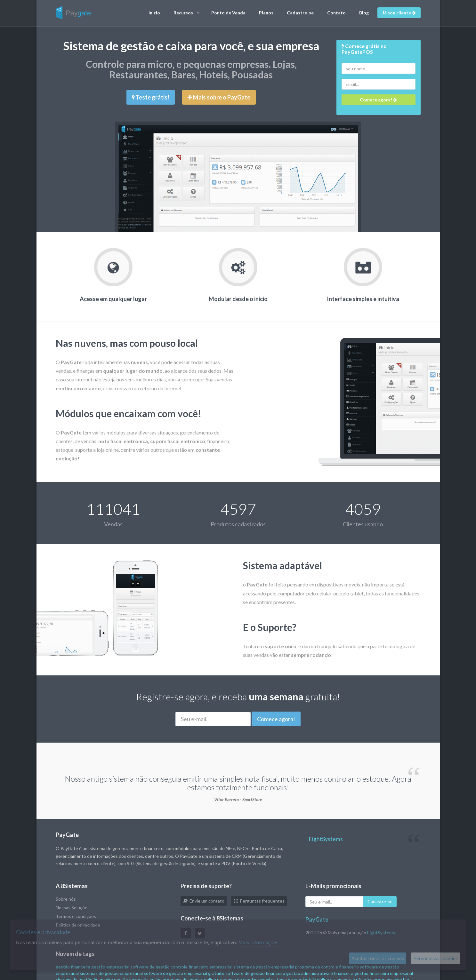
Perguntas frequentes (259, 901)
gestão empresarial (110, 967)
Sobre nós (66, 899)
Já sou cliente (399, 13)
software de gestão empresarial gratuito (184, 973)
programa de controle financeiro (327, 967)
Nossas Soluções (73, 908)
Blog (364, 13)
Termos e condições (76, 916)
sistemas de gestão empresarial (111, 973)
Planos (266, 13)
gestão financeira (73, 967)
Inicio (154, 13)
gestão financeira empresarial (384, 973)
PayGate (317, 920)
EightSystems (326, 839)
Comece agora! (276, 719)
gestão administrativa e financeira (320, 973)
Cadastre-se (300, 13)
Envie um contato (204, 901)
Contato (336, 13)
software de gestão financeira (255, 973)
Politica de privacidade (78, 925)
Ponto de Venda (228, 13)
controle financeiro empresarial (202, 967)
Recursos (186, 13)
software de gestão (150, 967)
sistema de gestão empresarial (264, 967)
